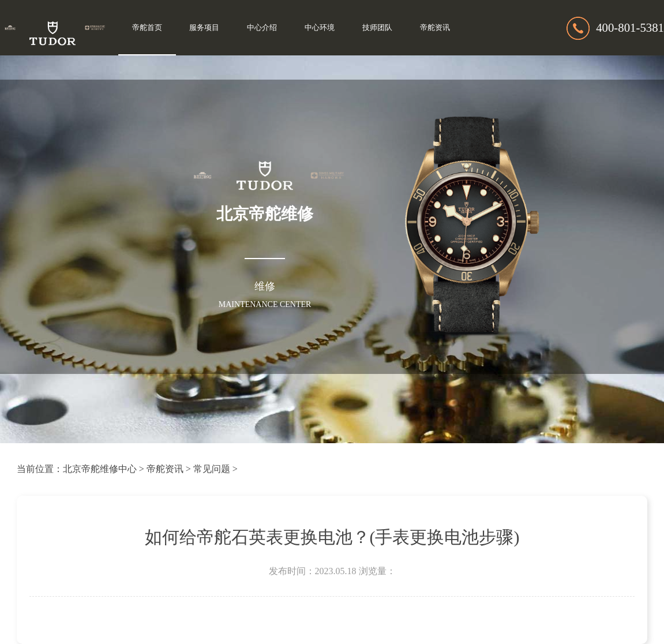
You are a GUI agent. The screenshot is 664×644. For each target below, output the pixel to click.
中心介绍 (262, 28)
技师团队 (377, 28)
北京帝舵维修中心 (100, 469)
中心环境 (320, 28)
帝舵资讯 (435, 28)
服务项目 (204, 28)
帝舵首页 (147, 28)
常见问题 (212, 469)
